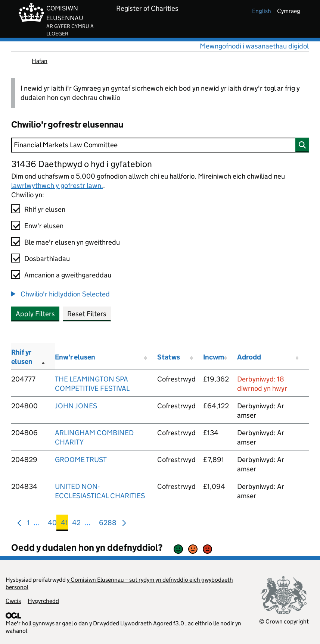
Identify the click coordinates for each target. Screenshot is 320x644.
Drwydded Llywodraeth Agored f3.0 (139, 623)
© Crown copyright (284, 621)
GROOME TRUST (81, 460)
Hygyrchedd (43, 601)
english (262, 11)
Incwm (214, 357)
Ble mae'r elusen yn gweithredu (72, 242)
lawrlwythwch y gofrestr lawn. (57, 186)
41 (64, 524)
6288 (108, 524)
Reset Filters (87, 314)
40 (52, 524)
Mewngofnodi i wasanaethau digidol (254, 46)
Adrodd (249, 357)
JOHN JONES (76, 406)
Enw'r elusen (44, 226)
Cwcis (13, 601)
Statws (169, 357)
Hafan (40, 61)
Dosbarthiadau (47, 259)
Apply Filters (35, 314)
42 (76, 524)
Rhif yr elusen (45, 209)
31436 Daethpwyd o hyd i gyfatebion (82, 164)
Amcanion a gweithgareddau (68, 275)
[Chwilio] (160, 145)
